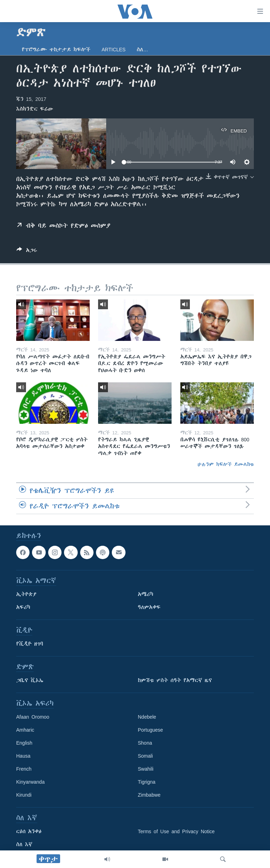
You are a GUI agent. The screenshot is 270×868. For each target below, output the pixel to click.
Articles (114, 50)
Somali (145, 756)
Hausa (23, 756)
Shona (145, 743)
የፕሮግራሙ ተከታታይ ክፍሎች (56, 50)
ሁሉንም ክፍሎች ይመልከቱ (226, 464)
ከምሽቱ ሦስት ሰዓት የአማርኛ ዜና (175, 680)
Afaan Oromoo (33, 717)
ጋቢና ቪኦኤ (30, 680)
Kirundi (24, 795)
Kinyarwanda (30, 782)
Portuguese (150, 730)
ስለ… (142, 50)
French (24, 769)
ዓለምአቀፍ (149, 607)
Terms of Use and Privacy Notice (176, 831)
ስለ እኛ (24, 844)
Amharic (25, 730)
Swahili (146, 769)
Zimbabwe (149, 795)
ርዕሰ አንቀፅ (29, 831)
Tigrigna (147, 782)
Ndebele (147, 717)
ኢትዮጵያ (26, 594)
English (24, 743)
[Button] (27, 251)
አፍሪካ (23, 607)
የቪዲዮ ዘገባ (30, 644)
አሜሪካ (146, 594)
